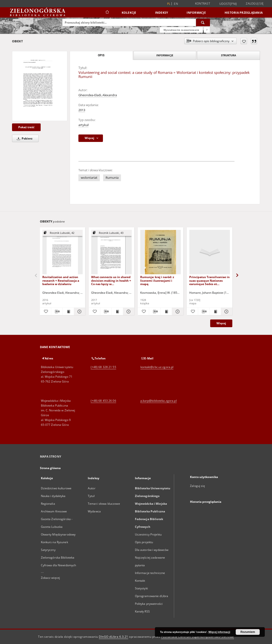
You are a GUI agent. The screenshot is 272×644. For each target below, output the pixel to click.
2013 (82, 110)
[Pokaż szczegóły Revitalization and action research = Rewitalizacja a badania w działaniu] (79, 312)
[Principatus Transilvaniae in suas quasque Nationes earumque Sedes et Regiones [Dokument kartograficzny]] (210, 252)
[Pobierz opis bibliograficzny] (57, 312)
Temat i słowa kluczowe (104, 504)
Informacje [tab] (165, 55)
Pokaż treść (26, 127)
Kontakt (140, 581)
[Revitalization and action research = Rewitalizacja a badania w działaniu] (63, 252)
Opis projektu (144, 542)
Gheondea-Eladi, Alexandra (98, 95)
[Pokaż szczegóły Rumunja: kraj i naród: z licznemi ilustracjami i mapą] (177, 312)
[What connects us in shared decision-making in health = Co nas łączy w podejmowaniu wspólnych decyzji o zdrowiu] (111, 252)
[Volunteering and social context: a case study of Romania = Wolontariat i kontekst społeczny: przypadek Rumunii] (40, 86)
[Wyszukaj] (203, 22)
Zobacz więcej (51, 578)
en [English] (176, 4)
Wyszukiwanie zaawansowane (181, 30)
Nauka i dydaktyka (53, 496)
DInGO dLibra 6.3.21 (114, 637)
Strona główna (50, 468)
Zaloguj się (255, 3)
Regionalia (48, 504)
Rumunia (112, 178)
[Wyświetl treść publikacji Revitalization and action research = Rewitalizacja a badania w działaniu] (68, 312)
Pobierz (24, 138)
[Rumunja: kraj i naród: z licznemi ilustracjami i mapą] (161, 252)
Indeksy (162, 13)
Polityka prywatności (149, 604)
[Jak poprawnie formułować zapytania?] (207, 30)
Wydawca (94, 511)
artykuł (83, 125)
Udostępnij (228, 4)
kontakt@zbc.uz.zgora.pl (157, 367)
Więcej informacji (219, 632)
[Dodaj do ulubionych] (244, 41)
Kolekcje (129, 13)
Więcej (221, 323)
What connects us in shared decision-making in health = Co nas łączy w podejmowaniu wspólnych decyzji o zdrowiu (111, 280)
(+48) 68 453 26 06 (103, 401)
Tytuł (91, 496)
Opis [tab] (101, 55)
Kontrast (203, 3)
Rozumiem (248, 632)
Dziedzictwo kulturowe (56, 488)
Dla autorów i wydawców (152, 550)
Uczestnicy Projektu (148, 534)
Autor (92, 488)
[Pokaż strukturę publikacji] (63, 233)
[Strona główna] (107, 13)
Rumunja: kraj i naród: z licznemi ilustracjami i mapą (157, 280)
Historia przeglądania (244, 13)
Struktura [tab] (229, 55)
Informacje (196, 13)
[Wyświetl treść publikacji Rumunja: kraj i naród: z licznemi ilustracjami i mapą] (166, 312)
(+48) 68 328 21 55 (103, 367)
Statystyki (141, 588)
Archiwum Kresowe (54, 511)
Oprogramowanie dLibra (152, 596)
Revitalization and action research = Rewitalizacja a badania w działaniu (61, 280)
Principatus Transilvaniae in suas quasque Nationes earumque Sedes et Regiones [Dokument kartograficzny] (209, 280)
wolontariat (89, 178)
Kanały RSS (142, 611)
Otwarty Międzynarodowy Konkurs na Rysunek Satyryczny (58, 542)
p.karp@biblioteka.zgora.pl (159, 401)
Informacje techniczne (150, 573)
